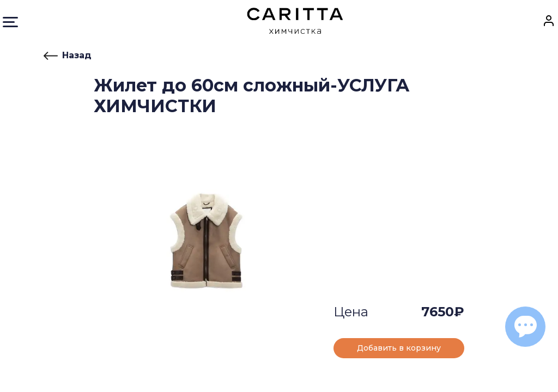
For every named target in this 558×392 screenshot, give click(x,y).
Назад (68, 55)
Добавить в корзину (399, 348)
